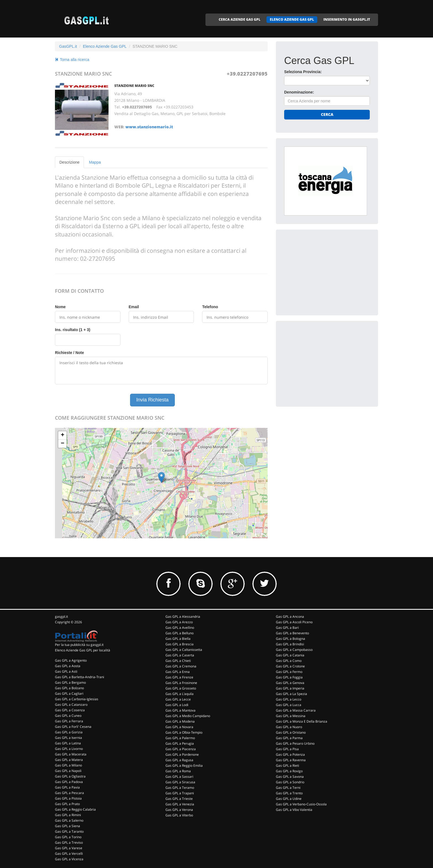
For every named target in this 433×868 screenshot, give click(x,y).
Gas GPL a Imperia (290, 688)
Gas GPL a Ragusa (179, 760)
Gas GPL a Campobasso (294, 650)
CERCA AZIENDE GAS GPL (240, 19)
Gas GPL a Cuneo (68, 716)
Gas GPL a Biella (178, 639)
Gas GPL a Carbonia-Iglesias (77, 699)
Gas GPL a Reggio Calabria (75, 809)
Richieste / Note (69, 353)
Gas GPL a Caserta (180, 655)
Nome (60, 307)
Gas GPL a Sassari (179, 777)
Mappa (95, 162)
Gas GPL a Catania (290, 655)
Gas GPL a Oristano (291, 732)
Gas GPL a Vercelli (69, 854)
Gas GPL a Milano (68, 765)
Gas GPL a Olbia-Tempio (184, 732)
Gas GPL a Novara (179, 727)
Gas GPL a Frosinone (181, 683)
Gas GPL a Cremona (181, 666)
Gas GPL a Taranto (69, 831)
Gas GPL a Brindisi (290, 644)
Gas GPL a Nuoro (289, 727)
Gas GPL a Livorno (69, 749)
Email (134, 307)
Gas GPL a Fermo (289, 672)
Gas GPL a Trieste (179, 799)
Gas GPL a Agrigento (71, 660)
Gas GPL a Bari (287, 628)
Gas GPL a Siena (68, 826)
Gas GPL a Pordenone (182, 754)
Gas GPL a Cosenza (70, 710)
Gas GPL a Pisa (287, 749)
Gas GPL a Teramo (180, 788)
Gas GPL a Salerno (69, 820)
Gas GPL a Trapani (180, 793)
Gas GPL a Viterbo (179, 815)
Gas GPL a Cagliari (69, 693)
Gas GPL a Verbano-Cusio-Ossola (301, 804)
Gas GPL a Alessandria (183, 617)
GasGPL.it (68, 46)
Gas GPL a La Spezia (291, 694)
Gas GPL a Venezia (180, 804)
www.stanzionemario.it (149, 127)
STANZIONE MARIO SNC (134, 86)
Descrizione (69, 162)
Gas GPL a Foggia (289, 677)
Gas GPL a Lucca (289, 705)
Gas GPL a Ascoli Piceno (294, 622)
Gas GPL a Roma (178, 771)
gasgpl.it (61, 617)
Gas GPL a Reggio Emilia (184, 766)
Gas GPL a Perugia (180, 743)
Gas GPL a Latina (68, 743)
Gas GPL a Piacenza (181, 749)
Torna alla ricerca (72, 60)
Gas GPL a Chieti (178, 661)
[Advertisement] (326, 272)
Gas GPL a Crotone (290, 666)
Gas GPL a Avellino (180, 628)
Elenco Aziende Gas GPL (105, 46)
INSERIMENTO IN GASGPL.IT (347, 19)
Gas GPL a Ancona (290, 617)
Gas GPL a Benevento (292, 633)
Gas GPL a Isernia (68, 738)
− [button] (63, 444)
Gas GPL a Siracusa (180, 782)
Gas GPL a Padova (69, 782)
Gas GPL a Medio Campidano (188, 716)
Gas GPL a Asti (66, 671)
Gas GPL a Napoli (68, 771)
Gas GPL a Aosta (68, 666)
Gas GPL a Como (289, 661)
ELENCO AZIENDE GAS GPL (292, 19)
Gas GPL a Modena (180, 721)
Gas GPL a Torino (68, 837)
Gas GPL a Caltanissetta (184, 650)
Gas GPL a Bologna (291, 639)
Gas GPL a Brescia (179, 644)
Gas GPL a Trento (289, 793)
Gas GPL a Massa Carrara (296, 710)
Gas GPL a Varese (69, 848)
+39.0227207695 (247, 74)
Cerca (327, 114)
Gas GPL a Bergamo (70, 682)
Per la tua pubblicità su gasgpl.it (79, 645)
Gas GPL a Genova (290, 683)
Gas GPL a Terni (288, 788)
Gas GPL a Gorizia (69, 732)
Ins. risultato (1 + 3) (73, 330)
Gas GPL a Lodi (177, 705)
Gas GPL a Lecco (289, 699)
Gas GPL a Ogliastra (70, 776)
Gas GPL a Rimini (68, 815)
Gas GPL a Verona (179, 810)
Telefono (210, 307)
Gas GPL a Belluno (179, 633)
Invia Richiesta (152, 400)
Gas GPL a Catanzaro (71, 705)
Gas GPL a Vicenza (69, 859)
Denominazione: (299, 92)
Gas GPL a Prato (67, 804)
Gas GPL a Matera (69, 760)
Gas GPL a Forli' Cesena (73, 727)
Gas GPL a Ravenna (291, 760)
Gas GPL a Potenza (290, 754)
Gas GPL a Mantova (180, 710)
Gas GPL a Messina (291, 716)
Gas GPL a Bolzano (69, 688)
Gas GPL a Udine (289, 799)
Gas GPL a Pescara (69, 793)
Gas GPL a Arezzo (179, 622)
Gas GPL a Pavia (67, 787)
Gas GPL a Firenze (179, 677)
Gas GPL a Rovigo (289, 771)
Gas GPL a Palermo (180, 738)
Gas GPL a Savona (290, 777)
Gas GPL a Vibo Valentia (294, 810)
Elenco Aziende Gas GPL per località (83, 650)
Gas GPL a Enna (178, 672)
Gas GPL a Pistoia (68, 798)
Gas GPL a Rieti (287, 766)
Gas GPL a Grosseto (181, 688)
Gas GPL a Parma (289, 738)
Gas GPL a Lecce (178, 699)
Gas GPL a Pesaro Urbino (295, 743)
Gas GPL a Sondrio (290, 782)
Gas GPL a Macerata (71, 754)
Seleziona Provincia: (303, 72)
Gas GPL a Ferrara (69, 721)
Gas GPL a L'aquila (179, 694)
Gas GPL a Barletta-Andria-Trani (80, 677)
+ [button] (63, 435)
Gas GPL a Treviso (69, 842)
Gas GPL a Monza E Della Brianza (302, 721)
